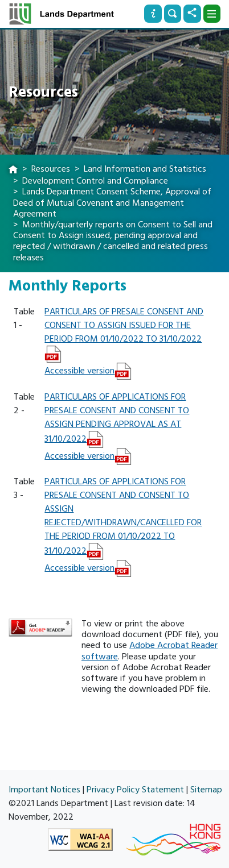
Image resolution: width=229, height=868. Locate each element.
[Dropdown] (212, 14)
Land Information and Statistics (145, 169)
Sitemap (206, 790)
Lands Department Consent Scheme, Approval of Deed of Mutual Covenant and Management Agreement (112, 202)
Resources (51, 169)
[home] (13, 170)
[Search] (173, 14)
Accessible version (79, 371)
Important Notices (44, 790)
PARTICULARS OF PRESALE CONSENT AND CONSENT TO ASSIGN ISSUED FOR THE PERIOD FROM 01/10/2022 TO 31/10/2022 (124, 325)
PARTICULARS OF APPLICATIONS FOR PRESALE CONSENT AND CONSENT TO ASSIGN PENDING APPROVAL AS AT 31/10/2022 (117, 418)
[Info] (153, 14)
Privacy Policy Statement (135, 790)
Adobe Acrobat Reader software (150, 651)
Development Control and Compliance (95, 181)
